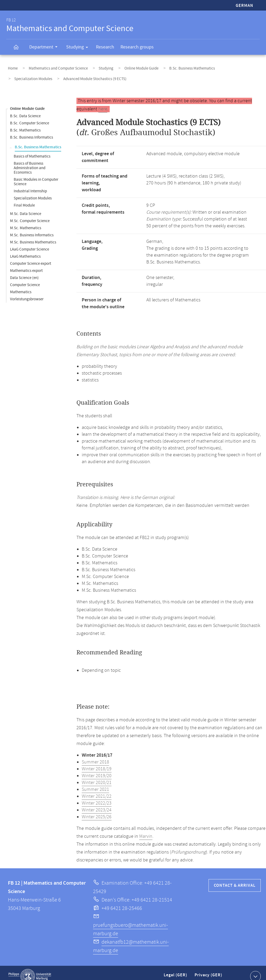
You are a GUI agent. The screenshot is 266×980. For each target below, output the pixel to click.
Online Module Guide (126, 67)
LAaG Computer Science (30, 242)
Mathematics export (26, 264)
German (245, 6)
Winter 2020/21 (97, 776)
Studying (79, 48)
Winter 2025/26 (97, 810)
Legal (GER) (176, 970)
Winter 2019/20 (97, 769)
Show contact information (255, 969)
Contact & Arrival (235, 879)
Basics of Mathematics (32, 150)
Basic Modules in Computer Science (36, 175)
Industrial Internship (30, 184)
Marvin (146, 830)
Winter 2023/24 (97, 803)
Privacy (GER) (209, 970)
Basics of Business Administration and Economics (30, 161)
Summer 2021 (95, 783)
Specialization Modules (220, 67)
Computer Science (25, 278)
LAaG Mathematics (25, 250)
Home (11, 67)
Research (105, 47)
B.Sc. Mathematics (25, 123)
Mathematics (21, 285)
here (103, 102)
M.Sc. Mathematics (26, 221)
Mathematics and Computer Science (52, 67)
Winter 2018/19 (97, 762)
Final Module (24, 199)
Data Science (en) (24, 271)
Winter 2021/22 (97, 790)
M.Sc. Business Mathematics (33, 235)
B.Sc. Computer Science (30, 116)
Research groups (137, 47)
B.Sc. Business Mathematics (172, 67)
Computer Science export (31, 257)
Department (45, 48)
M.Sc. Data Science (26, 207)
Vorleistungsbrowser (27, 292)
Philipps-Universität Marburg (30, 969)
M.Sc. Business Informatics (32, 228)
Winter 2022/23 (97, 796)
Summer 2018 (95, 755)
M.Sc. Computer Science (30, 214)
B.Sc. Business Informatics (32, 131)
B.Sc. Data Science (25, 109)
